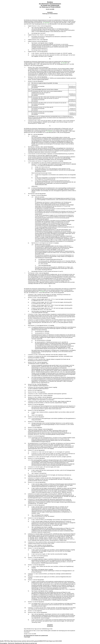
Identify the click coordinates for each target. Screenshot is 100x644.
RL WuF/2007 (46, 23)
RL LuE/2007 (49, 131)
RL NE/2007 (42, 291)
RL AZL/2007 (64, 63)
